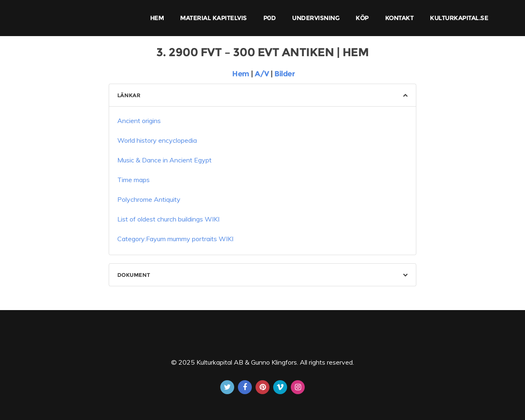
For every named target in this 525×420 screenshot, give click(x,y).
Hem (240, 74)
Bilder (284, 74)
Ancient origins (139, 121)
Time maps (134, 180)
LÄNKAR (129, 95)
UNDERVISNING (316, 18)
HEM (157, 18)
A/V (263, 74)
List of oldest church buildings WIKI (168, 219)
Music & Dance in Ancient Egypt (164, 160)
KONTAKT (399, 18)
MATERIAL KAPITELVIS (213, 18)
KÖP (362, 18)
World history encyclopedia (157, 140)
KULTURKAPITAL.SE (459, 18)
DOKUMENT (134, 275)
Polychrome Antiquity (149, 199)
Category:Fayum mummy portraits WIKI (175, 239)
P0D (270, 18)
